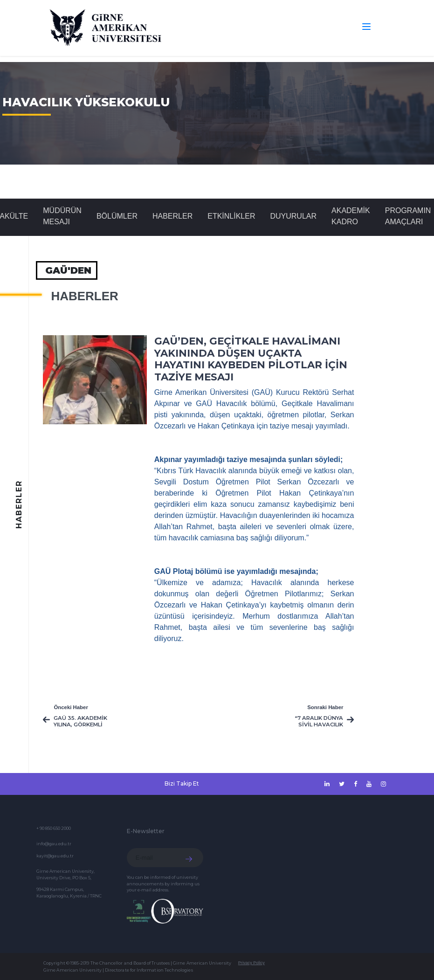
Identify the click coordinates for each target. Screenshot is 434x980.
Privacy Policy (251, 963)
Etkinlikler (231, 216)
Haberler (172, 216)
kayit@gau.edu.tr (55, 856)
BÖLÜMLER (117, 216)
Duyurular (293, 216)
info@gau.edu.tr (54, 844)
